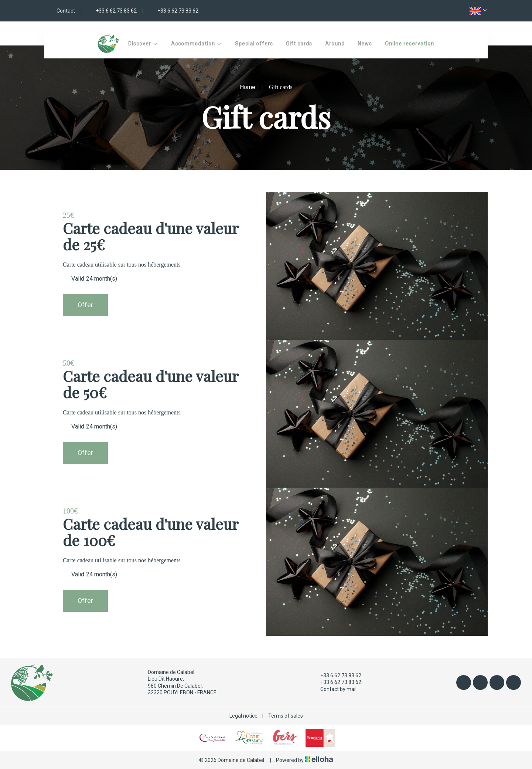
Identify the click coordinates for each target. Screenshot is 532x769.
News (365, 44)
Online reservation (410, 44)
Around (335, 44)
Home (248, 87)
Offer (85, 305)
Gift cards (299, 44)
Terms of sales (286, 716)
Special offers (254, 44)
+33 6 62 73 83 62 (337, 675)
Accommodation (197, 44)
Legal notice (243, 716)
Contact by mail (334, 689)
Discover (143, 44)
